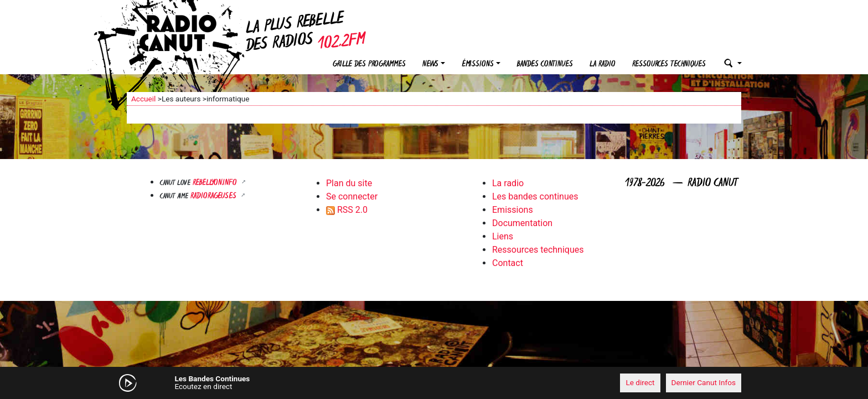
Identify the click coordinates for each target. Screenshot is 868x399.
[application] (434, 383)
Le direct (640, 382)
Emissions (513, 210)
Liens (503, 236)
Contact (508, 263)
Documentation (522, 223)
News (430, 65)
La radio (603, 65)
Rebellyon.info (216, 183)
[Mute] (298, 382)
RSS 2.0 (347, 210)
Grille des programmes (369, 65)
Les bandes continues (535, 196)
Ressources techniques (669, 65)
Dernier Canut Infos (704, 382)
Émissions (478, 65)
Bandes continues (545, 65)
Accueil (143, 99)
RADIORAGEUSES (215, 196)
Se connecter (352, 196)
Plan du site (349, 183)
